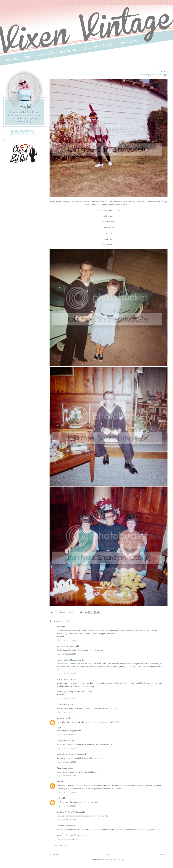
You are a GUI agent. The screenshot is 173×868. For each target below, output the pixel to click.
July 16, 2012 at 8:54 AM (67, 839)
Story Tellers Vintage (66, 646)
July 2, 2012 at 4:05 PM (66, 762)
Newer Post (54, 855)
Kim (59, 782)
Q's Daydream (63, 704)
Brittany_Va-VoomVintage (68, 812)
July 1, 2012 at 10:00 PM (67, 673)
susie (59, 798)
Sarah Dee (61, 718)
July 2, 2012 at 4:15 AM (66, 698)
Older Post (163, 855)
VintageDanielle (64, 741)
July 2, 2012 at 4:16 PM (66, 776)
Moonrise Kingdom (123, 205)
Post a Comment (60, 845)
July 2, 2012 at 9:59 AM (66, 748)
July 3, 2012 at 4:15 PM (66, 820)
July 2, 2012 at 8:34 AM (66, 735)
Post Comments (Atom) (114, 860)
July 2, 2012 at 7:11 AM (66, 712)
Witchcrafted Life (64, 679)
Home (109, 855)
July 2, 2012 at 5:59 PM (66, 792)
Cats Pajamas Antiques (80, 202)
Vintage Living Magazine (68, 660)
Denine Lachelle (64, 826)
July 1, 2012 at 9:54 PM (66, 654)
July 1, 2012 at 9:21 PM (66, 640)
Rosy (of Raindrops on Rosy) (69, 754)
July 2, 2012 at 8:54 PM (66, 806)
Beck (59, 627)
